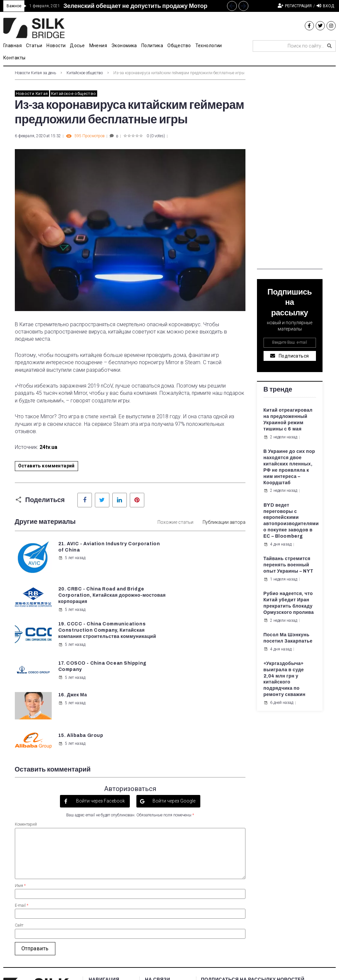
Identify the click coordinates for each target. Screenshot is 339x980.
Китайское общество (85, 73)
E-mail (22, 822)
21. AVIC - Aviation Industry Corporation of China (88, 550)
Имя (20, 802)
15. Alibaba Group (201, 640)
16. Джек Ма (72, 640)
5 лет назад (71, 564)
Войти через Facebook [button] (100, 717)
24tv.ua (48, 447)
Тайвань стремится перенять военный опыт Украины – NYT (289, 565)
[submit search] (329, 46)
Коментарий (26, 741)
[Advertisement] (290, 170)
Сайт (19, 842)
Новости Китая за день (35, 73)
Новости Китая (32, 94)
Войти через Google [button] (173, 717)
